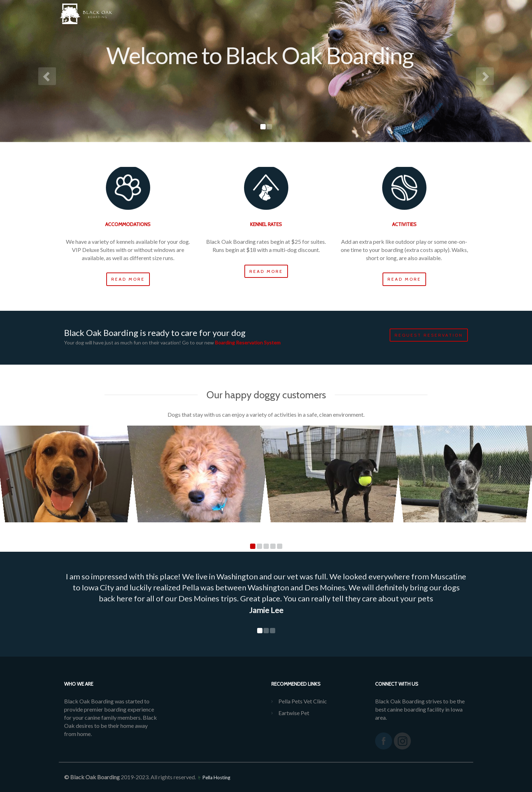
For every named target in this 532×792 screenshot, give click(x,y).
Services (267, 14)
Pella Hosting (214, 777)
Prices (299, 14)
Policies (356, 14)
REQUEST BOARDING (438, 14)
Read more (128, 279)
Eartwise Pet (294, 713)
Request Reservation (429, 335)
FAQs (326, 14)
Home (236, 14)
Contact (390, 14)
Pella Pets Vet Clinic (303, 701)
